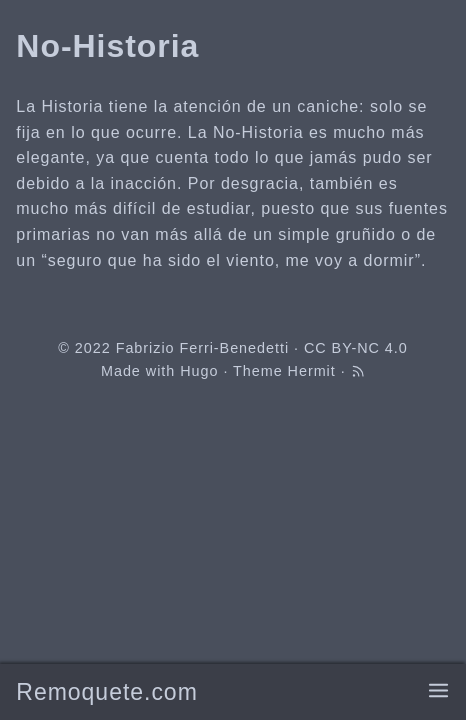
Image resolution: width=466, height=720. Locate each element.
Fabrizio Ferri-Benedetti (202, 348)
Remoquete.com (106, 692)
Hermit (312, 371)
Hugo (199, 371)
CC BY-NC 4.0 (356, 348)
